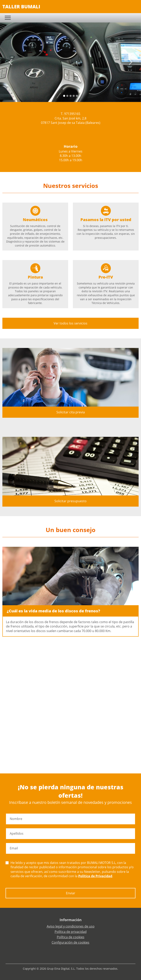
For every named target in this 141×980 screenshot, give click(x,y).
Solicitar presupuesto (70, 501)
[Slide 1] (67, 96)
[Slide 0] (64, 96)
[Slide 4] (77, 96)
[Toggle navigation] (8, 18)
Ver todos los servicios (70, 323)
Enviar (71, 893)
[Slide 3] (74, 96)
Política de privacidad (71, 932)
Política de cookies (71, 937)
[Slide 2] (70, 96)
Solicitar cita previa (71, 412)
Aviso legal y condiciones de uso (71, 926)
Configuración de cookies (70, 942)
